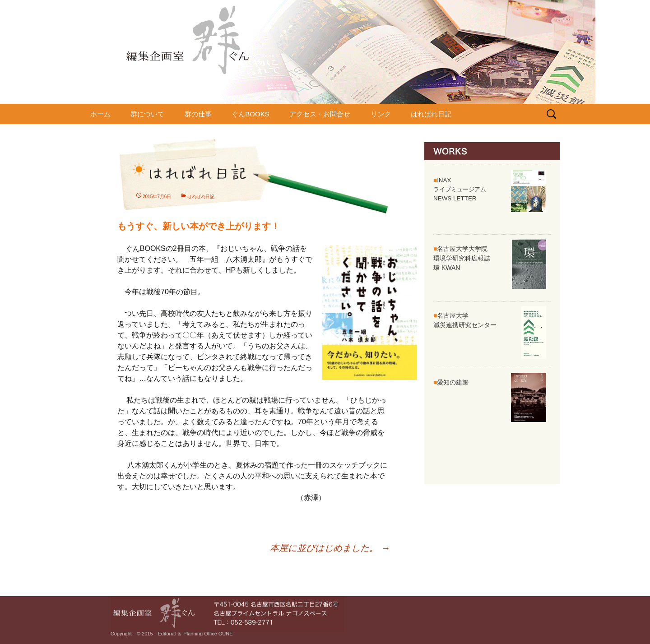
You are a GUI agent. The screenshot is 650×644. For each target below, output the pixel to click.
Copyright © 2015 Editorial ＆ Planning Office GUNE (172, 634)
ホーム (100, 114)
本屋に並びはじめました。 (330, 548)
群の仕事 (198, 114)
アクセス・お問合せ (320, 114)
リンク (381, 114)
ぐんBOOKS (250, 114)
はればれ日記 (431, 114)
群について (147, 114)
